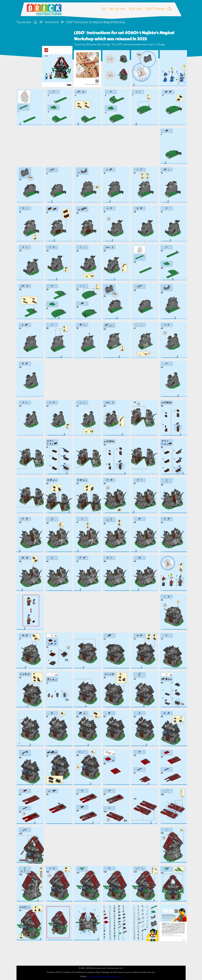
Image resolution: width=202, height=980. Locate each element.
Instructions (52, 22)
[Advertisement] (102, 146)
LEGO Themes (155, 9)
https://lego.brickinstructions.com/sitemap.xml (104, 976)
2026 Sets (135, 9)
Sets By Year (117, 9)
